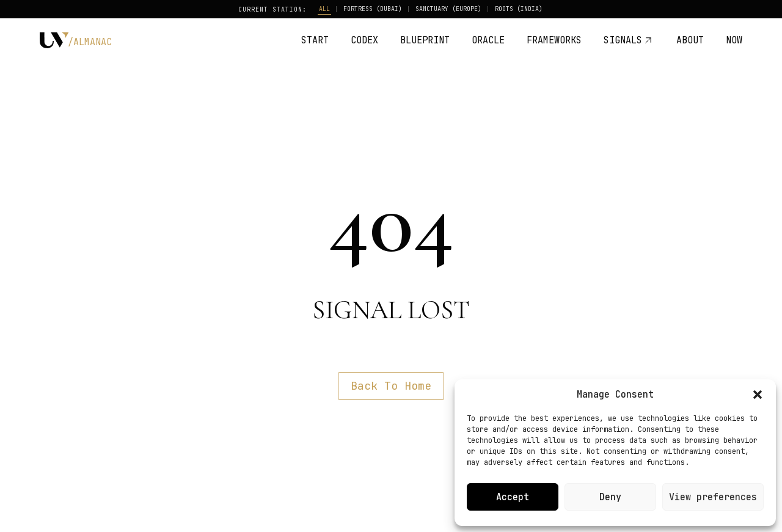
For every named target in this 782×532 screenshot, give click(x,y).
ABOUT (690, 40)
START (315, 40)
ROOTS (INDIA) (519, 9)
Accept (513, 497)
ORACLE (488, 40)
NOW (734, 40)
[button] (758, 395)
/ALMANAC (90, 42)
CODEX (364, 40)
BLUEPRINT (425, 40)
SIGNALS (629, 40)
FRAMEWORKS (554, 40)
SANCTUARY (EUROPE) (448, 9)
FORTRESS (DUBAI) (373, 9)
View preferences (713, 497)
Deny (610, 497)
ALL (324, 9)
